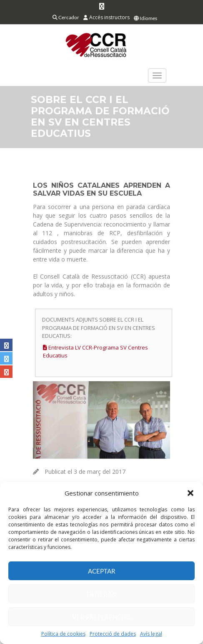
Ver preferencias (102, 617)
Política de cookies (63, 634)
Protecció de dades (113, 634)
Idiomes (145, 18)
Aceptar (102, 571)
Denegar (101, 594)
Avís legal (151, 634)
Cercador (66, 17)
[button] (190, 493)
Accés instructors (107, 17)
